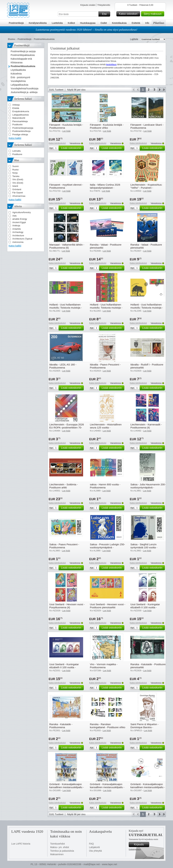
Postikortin (17, 125)
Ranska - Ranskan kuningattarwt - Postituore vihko (108, 726)
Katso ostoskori (129, 14)
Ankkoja (16, 226)
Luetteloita (57, 23)
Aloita (134, 90)
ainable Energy (20, 219)
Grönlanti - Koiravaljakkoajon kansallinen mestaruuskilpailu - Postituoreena (67, 787)
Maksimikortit (19, 118)
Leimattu (17, 151)
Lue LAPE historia (21, 844)
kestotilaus (111, 64)
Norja (15, 173)
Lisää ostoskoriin (72, 148)
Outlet (104, 23)
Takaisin (138, 90)
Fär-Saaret (18, 193)
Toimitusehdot (57, 844)
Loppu (164, 90)
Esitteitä (136, 23)
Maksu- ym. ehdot (60, 847)
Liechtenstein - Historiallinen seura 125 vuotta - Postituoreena (106, 427)
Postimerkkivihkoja (21, 131)
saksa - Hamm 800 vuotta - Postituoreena (105, 486)
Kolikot (71, 23)
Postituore (17, 154)
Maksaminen (57, 854)
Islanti (15, 186)
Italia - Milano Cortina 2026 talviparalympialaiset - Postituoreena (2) (105, 188)
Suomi (15, 166)
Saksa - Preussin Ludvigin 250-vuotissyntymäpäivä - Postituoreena (107, 547)
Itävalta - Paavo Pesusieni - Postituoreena (105, 366)
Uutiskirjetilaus (135, 849)
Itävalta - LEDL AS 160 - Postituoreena (63, 366)
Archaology (18, 232)
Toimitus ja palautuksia (62, 851)
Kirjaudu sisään (88, 5)
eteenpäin (159, 90)
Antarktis (17, 229)
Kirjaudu (141, 845)
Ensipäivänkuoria (21, 111)
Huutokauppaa (88, 23)
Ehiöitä (16, 108)
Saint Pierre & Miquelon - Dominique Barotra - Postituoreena (145, 727)
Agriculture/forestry (22, 212)
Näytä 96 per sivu (76, 90)
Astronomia (18, 242)
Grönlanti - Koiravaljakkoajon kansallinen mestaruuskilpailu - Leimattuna (107, 787)
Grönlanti (17, 189)
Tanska (16, 176)
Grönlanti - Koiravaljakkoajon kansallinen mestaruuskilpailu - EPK (148, 787)
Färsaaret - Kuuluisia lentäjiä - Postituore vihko (107, 126)
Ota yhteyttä (95, 851)
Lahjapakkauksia (21, 115)
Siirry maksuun (153, 14)
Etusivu (12, 39)
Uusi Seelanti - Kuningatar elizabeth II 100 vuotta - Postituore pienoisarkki (64, 667)
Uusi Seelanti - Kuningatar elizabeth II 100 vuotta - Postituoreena (145, 607)
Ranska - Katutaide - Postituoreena (61, 726)
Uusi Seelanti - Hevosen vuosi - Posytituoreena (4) (67, 606)
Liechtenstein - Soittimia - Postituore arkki (64, 486)
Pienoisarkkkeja (20, 121)
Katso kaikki (15, 138)
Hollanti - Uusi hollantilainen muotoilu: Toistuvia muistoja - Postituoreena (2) (66, 308)
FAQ (91, 844)
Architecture (18, 235)
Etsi (106, 14)
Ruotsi (15, 170)
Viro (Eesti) (18, 179)
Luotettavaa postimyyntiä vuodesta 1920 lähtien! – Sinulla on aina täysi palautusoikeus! (86, 30)
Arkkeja (16, 105)
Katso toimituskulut (57, 143)
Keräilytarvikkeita (38, 23)
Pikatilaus (159, 23)
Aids (14, 216)
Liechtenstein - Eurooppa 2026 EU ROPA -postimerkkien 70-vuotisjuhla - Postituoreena (67, 427)
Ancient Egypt (19, 222)
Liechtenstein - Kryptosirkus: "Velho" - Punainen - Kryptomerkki (146, 188)
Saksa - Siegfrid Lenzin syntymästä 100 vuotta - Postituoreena (144, 547)
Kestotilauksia (119, 23)
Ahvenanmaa (19, 196)
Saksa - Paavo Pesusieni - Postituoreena (64, 546)
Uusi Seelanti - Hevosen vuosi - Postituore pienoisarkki (108, 606)
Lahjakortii (94, 847)
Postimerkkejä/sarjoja (23, 128)
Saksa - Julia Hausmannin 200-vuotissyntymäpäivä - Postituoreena (148, 487)
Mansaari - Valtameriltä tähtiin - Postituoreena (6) (67, 246)
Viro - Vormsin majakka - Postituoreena (104, 666)
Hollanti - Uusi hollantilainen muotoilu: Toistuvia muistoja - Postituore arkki (106, 308)
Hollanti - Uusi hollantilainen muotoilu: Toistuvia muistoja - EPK (147, 308)
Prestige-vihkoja (20, 135)
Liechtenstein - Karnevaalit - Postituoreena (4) (146, 426)
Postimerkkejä (16, 23)
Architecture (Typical (22, 239)
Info (147, 23)
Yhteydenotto (104, 5)
